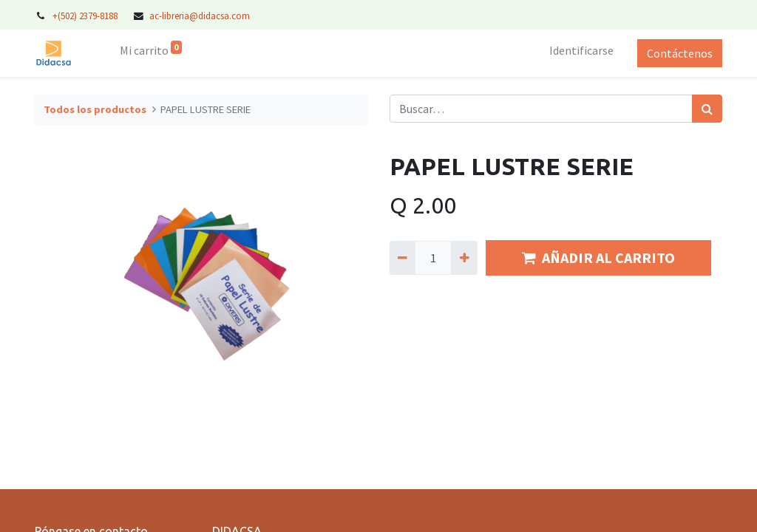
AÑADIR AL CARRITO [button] (598, 258)
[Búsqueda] (707, 109)
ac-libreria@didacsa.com (200, 16)
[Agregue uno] (464, 258)
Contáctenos (680, 53)
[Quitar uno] (403, 258)
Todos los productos (95, 109)
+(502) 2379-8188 (86, 16)
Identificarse (581, 50)
